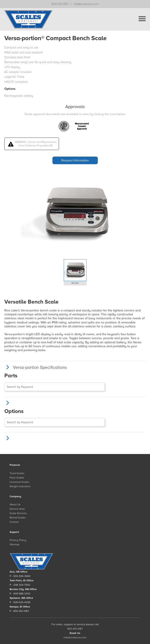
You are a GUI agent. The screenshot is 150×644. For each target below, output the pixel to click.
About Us (15, 504)
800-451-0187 (60, 4)
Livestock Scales (19, 482)
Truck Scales (17, 473)
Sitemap (15, 544)
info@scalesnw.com (86, 4)
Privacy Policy (18, 540)
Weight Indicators (20, 486)
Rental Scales (18, 518)
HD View (75, 283)
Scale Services (18, 513)
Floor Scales (17, 478)
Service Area (17, 509)
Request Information (75, 160)
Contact (14, 522)
